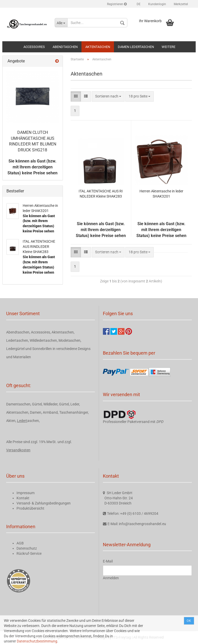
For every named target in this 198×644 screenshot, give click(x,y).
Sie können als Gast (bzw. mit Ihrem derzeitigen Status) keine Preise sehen (32, 167)
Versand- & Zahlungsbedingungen (44, 503)
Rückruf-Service (29, 553)
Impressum (26, 493)
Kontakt (23, 498)
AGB (20, 543)
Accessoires (34, 47)
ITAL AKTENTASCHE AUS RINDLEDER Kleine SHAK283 (101, 194)
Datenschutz (27, 548)
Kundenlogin (157, 4)
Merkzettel (181, 4)
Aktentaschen (98, 47)
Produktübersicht (30, 508)
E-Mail (108, 561)
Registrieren (117, 4)
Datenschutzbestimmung (37, 641)
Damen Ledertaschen (136, 47)
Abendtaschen (65, 47)
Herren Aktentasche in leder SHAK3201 (161, 194)
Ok (189, 621)
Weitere (168, 47)
